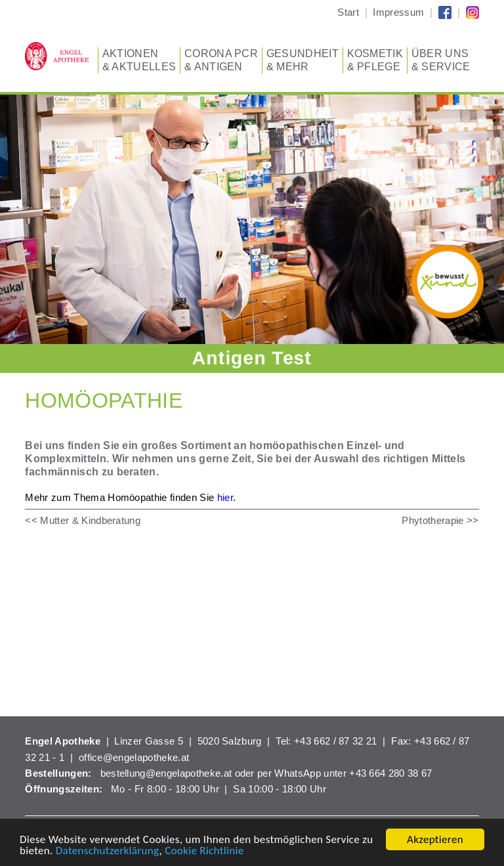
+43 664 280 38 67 (390, 773)
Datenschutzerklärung (108, 851)
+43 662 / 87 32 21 (336, 741)
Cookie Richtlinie (204, 851)
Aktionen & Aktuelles (139, 60)
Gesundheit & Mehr (303, 60)
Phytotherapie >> (440, 520)
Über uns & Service (441, 60)
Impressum (398, 12)
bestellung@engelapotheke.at (166, 773)
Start (348, 12)
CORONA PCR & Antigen (221, 60)
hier (225, 497)
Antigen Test (252, 358)
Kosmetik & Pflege (375, 60)
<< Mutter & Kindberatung (83, 520)
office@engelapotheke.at (134, 757)
